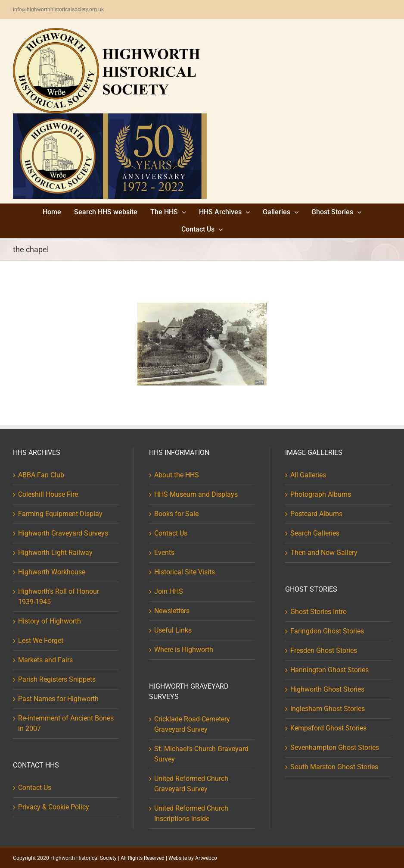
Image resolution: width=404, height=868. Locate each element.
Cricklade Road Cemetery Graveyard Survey (192, 724)
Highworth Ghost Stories (327, 689)
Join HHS (169, 591)
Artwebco (206, 858)
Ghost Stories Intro (319, 612)
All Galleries (308, 475)
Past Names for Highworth (58, 699)
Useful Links (173, 630)
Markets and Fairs (45, 660)
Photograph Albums (321, 494)
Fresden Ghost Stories (324, 650)
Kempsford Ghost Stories (328, 728)
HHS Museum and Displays (196, 494)
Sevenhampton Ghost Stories (335, 747)
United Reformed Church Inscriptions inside (191, 813)
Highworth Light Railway (55, 553)
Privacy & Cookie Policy (54, 807)
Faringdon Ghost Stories (327, 631)
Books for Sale (176, 514)
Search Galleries (315, 533)
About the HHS (177, 475)
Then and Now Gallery (324, 553)
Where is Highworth (184, 650)
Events (164, 553)
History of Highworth (50, 621)
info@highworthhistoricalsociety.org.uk (58, 9)
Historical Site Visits (185, 572)
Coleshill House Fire (48, 494)
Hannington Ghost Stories (329, 670)
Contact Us (35, 788)
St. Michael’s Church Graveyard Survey (201, 754)
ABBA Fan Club (41, 475)
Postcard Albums (316, 514)
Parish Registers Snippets (57, 679)
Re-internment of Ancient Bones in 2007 (66, 723)
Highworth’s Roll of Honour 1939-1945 (59, 597)
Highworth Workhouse (52, 572)
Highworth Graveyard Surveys (63, 533)
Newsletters (172, 611)
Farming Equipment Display (60, 514)
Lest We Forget (41, 641)
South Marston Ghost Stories (334, 767)
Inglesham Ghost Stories (328, 709)
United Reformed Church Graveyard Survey (191, 784)
